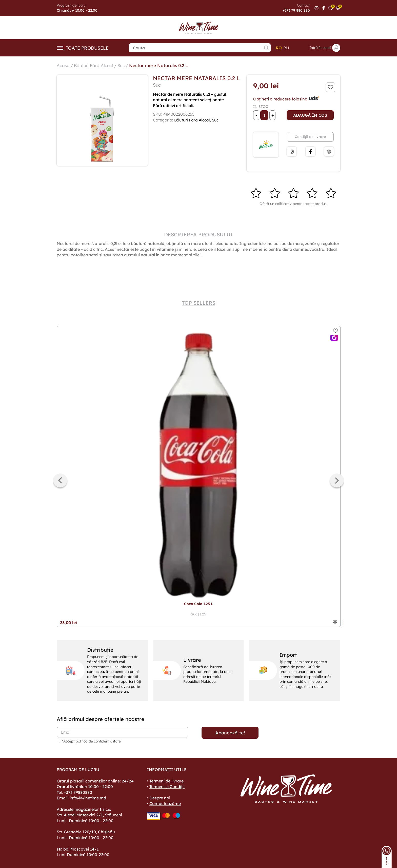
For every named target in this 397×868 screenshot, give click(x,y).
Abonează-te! (230, 733)
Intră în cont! (325, 48)
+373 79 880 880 (296, 10)
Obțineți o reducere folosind (286, 99)
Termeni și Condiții (167, 787)
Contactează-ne (165, 803)
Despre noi (160, 798)
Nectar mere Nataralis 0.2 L (162, 65)
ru (286, 48)
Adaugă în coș (310, 115)
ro (279, 48)
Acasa (63, 65)
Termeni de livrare (166, 781)
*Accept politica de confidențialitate (91, 741)
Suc (124, 65)
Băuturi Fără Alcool (95, 65)
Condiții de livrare (310, 137)
